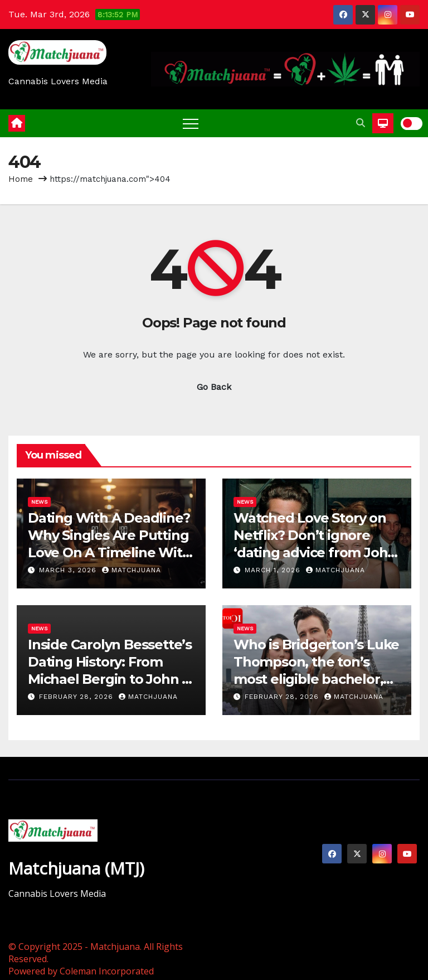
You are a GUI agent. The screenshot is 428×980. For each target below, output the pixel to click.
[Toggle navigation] (191, 123)
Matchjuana (132, 570)
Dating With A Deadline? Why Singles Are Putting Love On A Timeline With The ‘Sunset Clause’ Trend (109, 553)
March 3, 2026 (69, 570)
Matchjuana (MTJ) (76, 868)
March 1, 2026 (274, 570)
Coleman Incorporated (107, 971)
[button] (361, 123)
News (39, 502)
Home (21, 179)
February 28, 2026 (77, 697)
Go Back (214, 387)
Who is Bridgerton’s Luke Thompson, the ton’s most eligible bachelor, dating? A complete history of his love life (316, 679)
